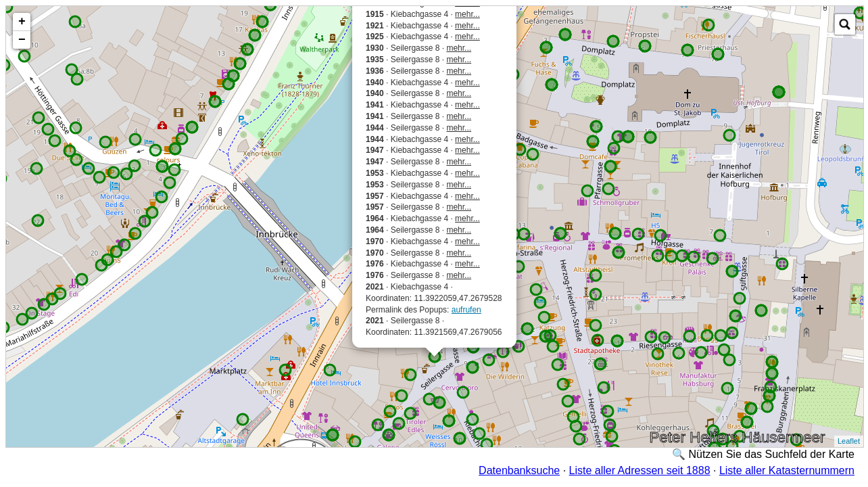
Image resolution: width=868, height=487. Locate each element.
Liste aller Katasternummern (787, 470)
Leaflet (849, 441)
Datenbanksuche (519, 470)
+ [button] (22, 22)
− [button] (22, 40)
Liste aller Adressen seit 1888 (640, 470)
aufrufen (466, 310)
